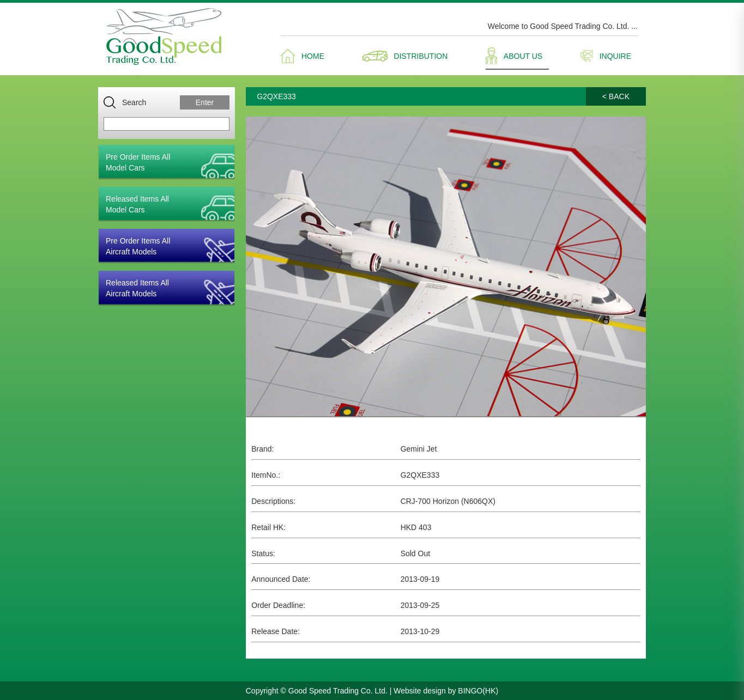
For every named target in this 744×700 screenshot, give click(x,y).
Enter (205, 102)
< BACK (616, 96)
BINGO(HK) (478, 691)
